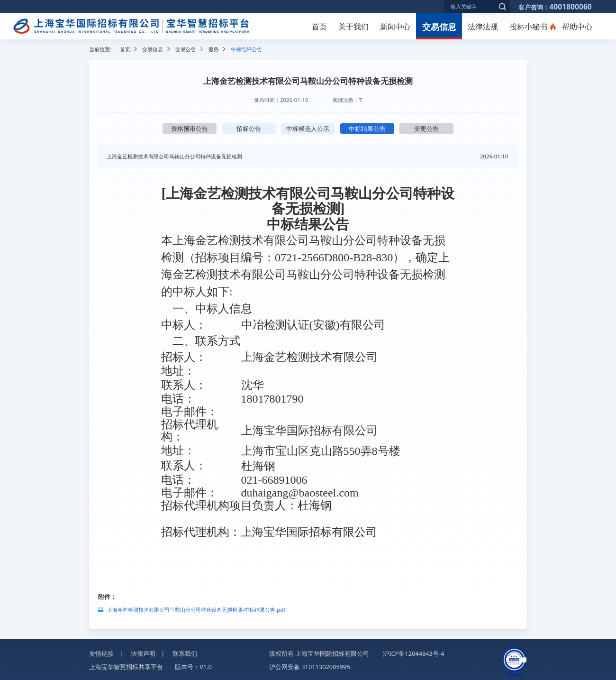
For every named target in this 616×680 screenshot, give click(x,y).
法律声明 (143, 653)
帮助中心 (577, 27)
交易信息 (439, 26)
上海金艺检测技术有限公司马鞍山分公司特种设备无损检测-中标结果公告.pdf (196, 610)
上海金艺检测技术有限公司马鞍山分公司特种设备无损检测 (174, 156)
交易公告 (186, 49)
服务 (214, 49)
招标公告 (249, 129)
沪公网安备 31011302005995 (310, 667)
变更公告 (426, 129)
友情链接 (101, 653)
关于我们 (353, 27)
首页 (319, 27)
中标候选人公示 (308, 129)
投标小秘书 (528, 27)
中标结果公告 (367, 129)
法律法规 (483, 27)
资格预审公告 (190, 129)
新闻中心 (395, 27)
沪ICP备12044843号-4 (413, 653)
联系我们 (185, 653)
